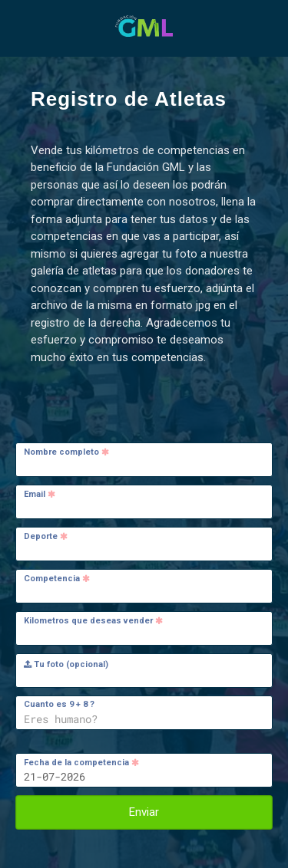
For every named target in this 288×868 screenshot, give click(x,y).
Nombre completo (66, 452)
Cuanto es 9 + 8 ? (59, 704)
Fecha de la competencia (81, 763)
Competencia (57, 579)
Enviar (144, 812)
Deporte (46, 536)
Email (40, 494)
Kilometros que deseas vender (93, 621)
